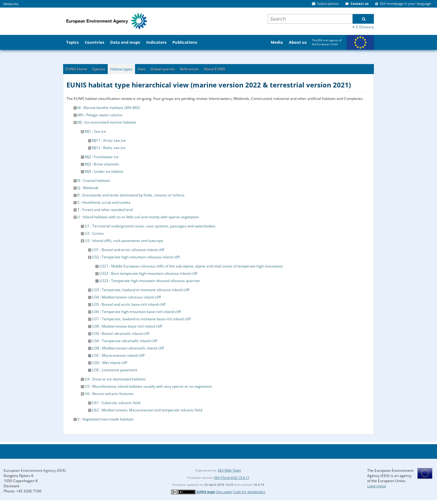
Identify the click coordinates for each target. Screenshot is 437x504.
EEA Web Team (229, 470)
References (190, 69)
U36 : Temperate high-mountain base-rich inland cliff (136, 312)
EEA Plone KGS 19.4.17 (232, 477)
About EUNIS (215, 69)
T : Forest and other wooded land (105, 210)
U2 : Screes (94, 233)
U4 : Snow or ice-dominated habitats (115, 379)
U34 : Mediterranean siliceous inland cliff (126, 297)
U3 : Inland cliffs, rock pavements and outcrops (124, 241)
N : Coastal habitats (94, 180)
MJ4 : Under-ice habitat (104, 171)
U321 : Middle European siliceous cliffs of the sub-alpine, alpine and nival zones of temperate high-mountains (191, 266)
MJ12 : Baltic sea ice (109, 148)
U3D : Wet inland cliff (110, 363)
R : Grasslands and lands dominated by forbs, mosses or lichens (131, 195)
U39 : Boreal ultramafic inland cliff (121, 334)
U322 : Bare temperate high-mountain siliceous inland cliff (148, 273)
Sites (142, 69)
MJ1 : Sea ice (95, 131)
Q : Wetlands (88, 188)
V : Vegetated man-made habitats (105, 419)
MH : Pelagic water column (100, 115)
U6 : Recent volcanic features (109, 394)
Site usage (224, 492)
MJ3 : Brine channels (102, 164)
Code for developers (249, 492)
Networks (11, 4)
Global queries (163, 69)
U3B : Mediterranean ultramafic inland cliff (128, 348)
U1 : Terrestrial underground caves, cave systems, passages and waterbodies (150, 226)
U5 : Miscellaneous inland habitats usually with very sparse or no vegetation (148, 386)
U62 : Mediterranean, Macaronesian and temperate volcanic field (147, 410)
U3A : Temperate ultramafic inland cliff (125, 341)
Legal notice (377, 486)
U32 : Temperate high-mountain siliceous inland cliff (136, 257)
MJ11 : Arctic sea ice (109, 140)
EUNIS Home (76, 69)
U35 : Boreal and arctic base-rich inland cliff (129, 304)
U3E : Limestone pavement (115, 370)
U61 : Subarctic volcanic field (116, 403)
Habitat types (121, 69)
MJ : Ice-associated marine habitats (107, 122)
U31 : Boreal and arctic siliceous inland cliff (128, 250)
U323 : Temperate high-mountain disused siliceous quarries (150, 281)
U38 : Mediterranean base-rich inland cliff (127, 326)
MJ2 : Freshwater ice (102, 157)
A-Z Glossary (363, 27)
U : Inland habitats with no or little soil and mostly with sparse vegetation (138, 217)
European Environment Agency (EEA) (35, 470)
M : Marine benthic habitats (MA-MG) (109, 108)
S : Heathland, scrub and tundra (104, 202)
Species (99, 69)
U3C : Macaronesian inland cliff (118, 355)
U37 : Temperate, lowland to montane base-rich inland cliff (141, 319)
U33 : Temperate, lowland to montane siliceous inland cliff (141, 290)
